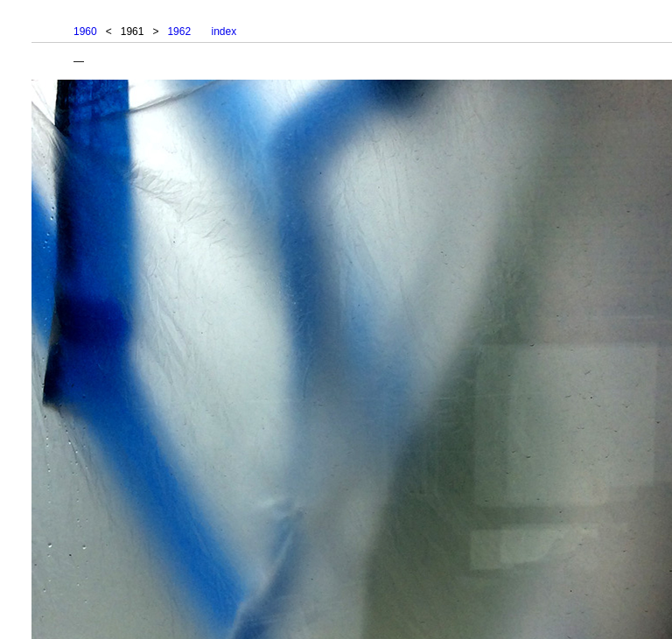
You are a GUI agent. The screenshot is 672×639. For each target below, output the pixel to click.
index (224, 32)
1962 (179, 32)
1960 (85, 32)
